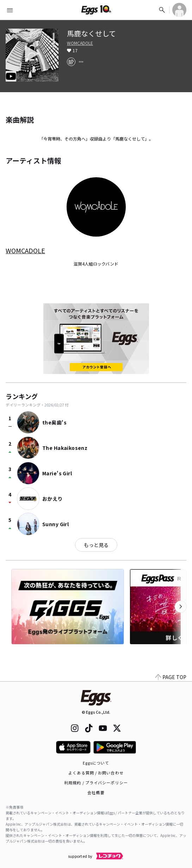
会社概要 (96, 792)
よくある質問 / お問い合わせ (96, 773)
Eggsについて (96, 763)
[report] (81, 62)
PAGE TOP (171, 677)
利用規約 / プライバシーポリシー (96, 783)
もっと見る (96, 545)
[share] (71, 62)
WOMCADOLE (80, 43)
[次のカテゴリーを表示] (181, 607)
